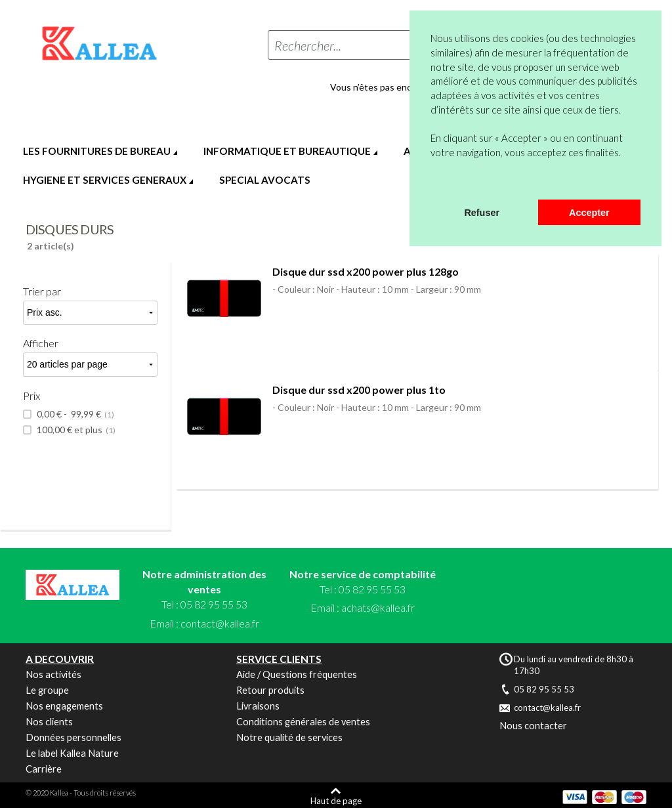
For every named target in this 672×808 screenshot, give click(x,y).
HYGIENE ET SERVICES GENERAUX (105, 180)
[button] (432, 182)
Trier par (42, 291)
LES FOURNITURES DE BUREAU (97, 151)
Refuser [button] (482, 213)
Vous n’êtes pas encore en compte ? (404, 87)
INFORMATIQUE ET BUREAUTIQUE (287, 151)
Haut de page (336, 800)
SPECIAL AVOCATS (265, 180)
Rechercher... (308, 45)
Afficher (41, 343)
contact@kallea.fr (220, 623)
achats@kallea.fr (378, 607)
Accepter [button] (589, 213)
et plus (75, 430)
